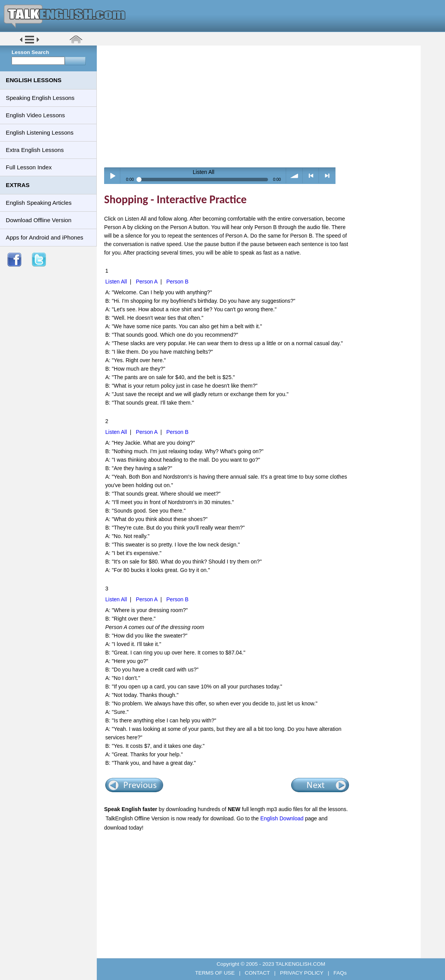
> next (327, 176)
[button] (29, 43)
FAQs (339, 973)
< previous (311, 176)
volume (294, 176)
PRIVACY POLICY (302, 973)
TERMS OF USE (216, 973)
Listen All (116, 282)
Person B (177, 282)
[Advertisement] (261, 106)
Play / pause (112, 176)
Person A (147, 282)
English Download (282, 818)
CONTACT (257, 973)
